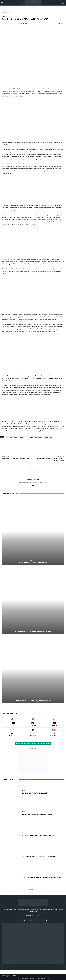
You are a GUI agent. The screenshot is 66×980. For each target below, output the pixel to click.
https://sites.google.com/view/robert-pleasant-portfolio (33, 482)
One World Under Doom (9, 91)
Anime (33, 698)
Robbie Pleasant (12, 23)
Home (4, 13)
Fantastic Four (39, 437)
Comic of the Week (25, 89)
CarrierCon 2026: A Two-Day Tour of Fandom (33, 701)
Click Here (37, 916)
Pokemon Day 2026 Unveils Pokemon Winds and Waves (42, 877)
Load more (33, 889)
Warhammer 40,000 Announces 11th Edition (33, 632)
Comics (9, 13)
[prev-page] (3, 707)
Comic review (30, 437)
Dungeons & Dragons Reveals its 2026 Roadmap (39, 856)
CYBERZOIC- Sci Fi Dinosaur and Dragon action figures (33, 743)
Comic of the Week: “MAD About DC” (33, 563)
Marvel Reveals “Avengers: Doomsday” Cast (15, 459)
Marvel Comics (49, 437)
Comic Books (9, 437)
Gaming (33, 629)
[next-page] (6, 707)
